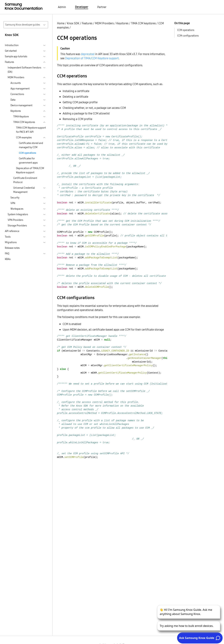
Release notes (12, 248)
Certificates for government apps (28, 161)
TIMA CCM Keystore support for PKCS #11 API (31, 130)
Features (87, 23)
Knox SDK (73, 23)
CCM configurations (188, 36)
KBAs (8, 259)
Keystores (122, 23)
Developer (82, 7)
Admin (62, 7)
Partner (102, 7)
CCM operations (27, 153)
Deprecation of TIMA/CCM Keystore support (30, 170)
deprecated (88, 54)
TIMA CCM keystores (143, 23)
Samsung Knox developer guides (23, 25)
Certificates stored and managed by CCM (31, 145)
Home (61, 23)
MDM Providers (104, 23)
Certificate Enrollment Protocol (25, 180)
